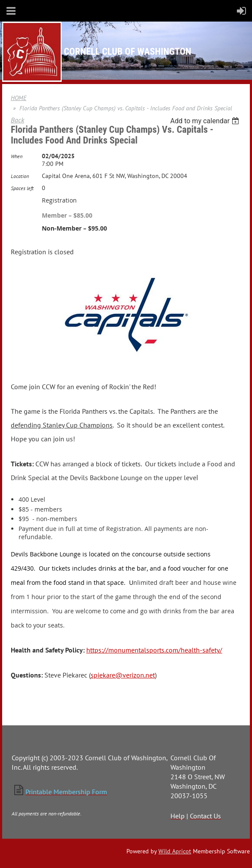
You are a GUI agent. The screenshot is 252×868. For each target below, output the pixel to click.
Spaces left (22, 188)
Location (20, 176)
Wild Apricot (175, 851)
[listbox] (206, 121)
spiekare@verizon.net (123, 675)
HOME (19, 98)
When (17, 156)
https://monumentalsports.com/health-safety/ (154, 650)
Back (17, 120)
